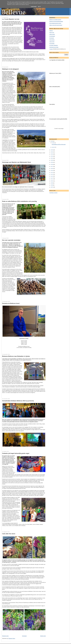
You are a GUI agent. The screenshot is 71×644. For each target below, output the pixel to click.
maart (53, 143)
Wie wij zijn (52, 32)
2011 (52, 179)
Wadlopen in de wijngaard (10, 69)
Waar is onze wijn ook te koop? (56, 25)
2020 (52, 160)
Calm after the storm (9, 534)
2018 (52, 164)
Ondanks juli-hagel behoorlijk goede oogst (16, 453)
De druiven (52, 38)
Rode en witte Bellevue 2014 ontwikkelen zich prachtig (19, 201)
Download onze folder (54, 47)
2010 (52, 181)
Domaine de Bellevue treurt (11, 303)
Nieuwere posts (5, 636)
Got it (39, 7)
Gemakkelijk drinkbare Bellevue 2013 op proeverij (18, 401)
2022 (52, 156)
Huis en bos (52, 42)
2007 (52, 187)
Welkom (51, 31)
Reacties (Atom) (12, 638)
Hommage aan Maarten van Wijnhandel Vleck (17, 162)
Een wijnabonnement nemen (55, 23)
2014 (52, 173)
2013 (52, 175)
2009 (52, 183)
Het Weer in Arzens (53, 193)
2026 (52, 141)
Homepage (24, 636)
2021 (52, 158)
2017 (52, 166)
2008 (52, 185)
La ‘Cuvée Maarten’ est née (11, 19)
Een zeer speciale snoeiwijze (11, 240)
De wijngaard (52, 36)
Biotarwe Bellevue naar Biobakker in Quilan (16, 356)
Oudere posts (43, 636)
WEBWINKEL (52, 18)
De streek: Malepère (54, 45)
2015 (52, 171)
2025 (52, 150)
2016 (52, 169)
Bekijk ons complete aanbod (55, 20)
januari (53, 147)
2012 (52, 177)
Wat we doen (52, 34)
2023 (52, 154)
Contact (51, 49)
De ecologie (52, 44)
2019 (52, 162)
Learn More (34, 7)
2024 (52, 152)
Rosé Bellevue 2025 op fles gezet (59, 144)
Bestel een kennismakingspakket (56, 21)
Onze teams (52, 40)
